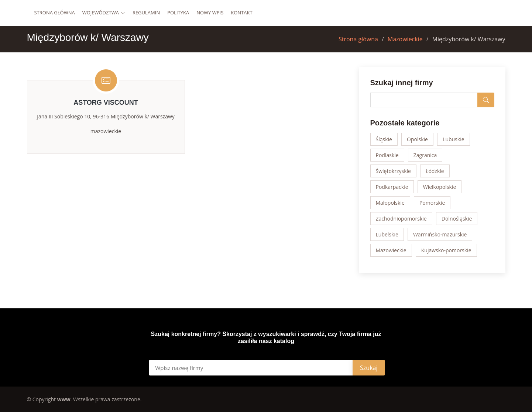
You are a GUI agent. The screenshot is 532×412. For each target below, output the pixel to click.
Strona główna (55, 13)
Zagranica (425, 155)
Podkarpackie (392, 187)
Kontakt (241, 13)
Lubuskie (453, 139)
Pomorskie (432, 203)
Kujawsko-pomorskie (446, 250)
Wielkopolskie (440, 187)
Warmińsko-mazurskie (440, 234)
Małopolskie (390, 203)
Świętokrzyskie (393, 171)
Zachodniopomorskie (401, 219)
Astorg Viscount (106, 103)
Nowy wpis (210, 13)
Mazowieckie (405, 39)
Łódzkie (435, 171)
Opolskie (417, 139)
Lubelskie (387, 234)
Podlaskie (387, 155)
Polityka (178, 13)
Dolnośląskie (457, 219)
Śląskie (384, 139)
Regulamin (146, 13)
